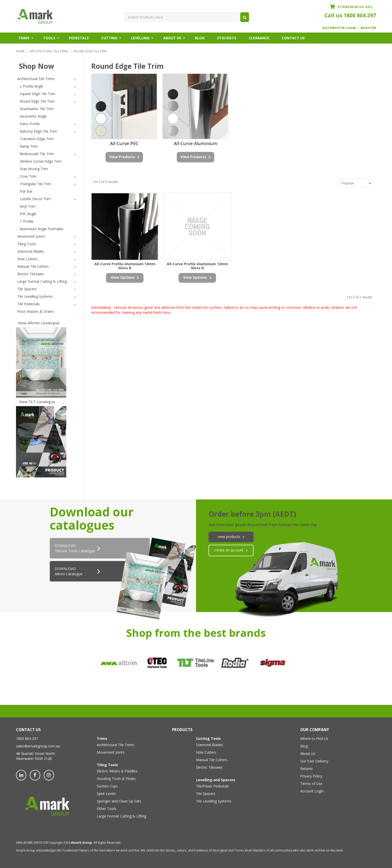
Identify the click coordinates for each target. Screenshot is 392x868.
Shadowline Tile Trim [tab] (37, 109)
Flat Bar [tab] (26, 191)
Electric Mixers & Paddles (117, 771)
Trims (24, 38)
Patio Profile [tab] (30, 124)
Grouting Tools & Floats (116, 779)
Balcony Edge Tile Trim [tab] (38, 131)
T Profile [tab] (27, 221)
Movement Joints (111, 752)
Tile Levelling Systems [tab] (35, 296)
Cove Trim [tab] (28, 176)
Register (368, 28)
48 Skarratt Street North (35, 754)
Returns (306, 769)
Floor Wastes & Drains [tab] (36, 311)
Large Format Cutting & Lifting (121, 816)
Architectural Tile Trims (49, 51)
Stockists (227, 38)
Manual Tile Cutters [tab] (33, 266)
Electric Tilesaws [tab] (30, 274)
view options (123, 277)
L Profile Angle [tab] (31, 86)
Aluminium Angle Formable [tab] (41, 229)
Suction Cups (107, 786)
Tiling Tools (107, 765)
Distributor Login (339, 28)
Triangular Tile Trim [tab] (35, 184)
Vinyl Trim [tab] (28, 206)
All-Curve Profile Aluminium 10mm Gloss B (125, 266)
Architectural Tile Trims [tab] (36, 79)
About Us (172, 38)
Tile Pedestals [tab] (28, 304)
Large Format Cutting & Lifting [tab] (42, 281)
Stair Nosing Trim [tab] (34, 169)
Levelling (140, 38)
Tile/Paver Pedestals (212, 786)
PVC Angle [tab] (28, 214)
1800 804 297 (360, 15)
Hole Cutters (206, 752)
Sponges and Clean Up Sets (119, 801)
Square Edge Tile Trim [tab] (37, 94)
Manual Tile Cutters (212, 760)
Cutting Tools (208, 739)
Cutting (109, 38)
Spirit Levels (106, 794)
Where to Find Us (314, 739)
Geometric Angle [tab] (33, 116)
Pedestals (79, 38)
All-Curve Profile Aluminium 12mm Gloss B (197, 266)
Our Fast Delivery (314, 761)
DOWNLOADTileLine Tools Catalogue (75, 548)
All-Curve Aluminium (195, 143)
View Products (122, 157)
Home (20, 51)
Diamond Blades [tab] (31, 251)
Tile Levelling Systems (214, 801)
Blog (200, 38)
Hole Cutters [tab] (27, 259)
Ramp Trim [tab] (29, 146)
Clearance (259, 38)
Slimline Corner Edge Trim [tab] (41, 161)
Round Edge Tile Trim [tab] (37, 101)
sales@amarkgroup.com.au (38, 746)
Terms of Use (311, 784)
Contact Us (293, 38)
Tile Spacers (206, 794)
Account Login (312, 791)
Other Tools (106, 809)
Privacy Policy (311, 776)
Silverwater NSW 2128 (34, 759)
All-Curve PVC (124, 143)
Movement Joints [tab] (31, 236)
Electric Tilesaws (209, 767)
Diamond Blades (209, 745)
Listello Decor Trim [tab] (35, 199)
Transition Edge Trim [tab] (37, 139)
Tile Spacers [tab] (27, 289)
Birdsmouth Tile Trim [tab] (37, 154)
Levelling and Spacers (216, 780)
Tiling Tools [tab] (27, 244)
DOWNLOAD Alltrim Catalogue (69, 571)
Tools (49, 38)
